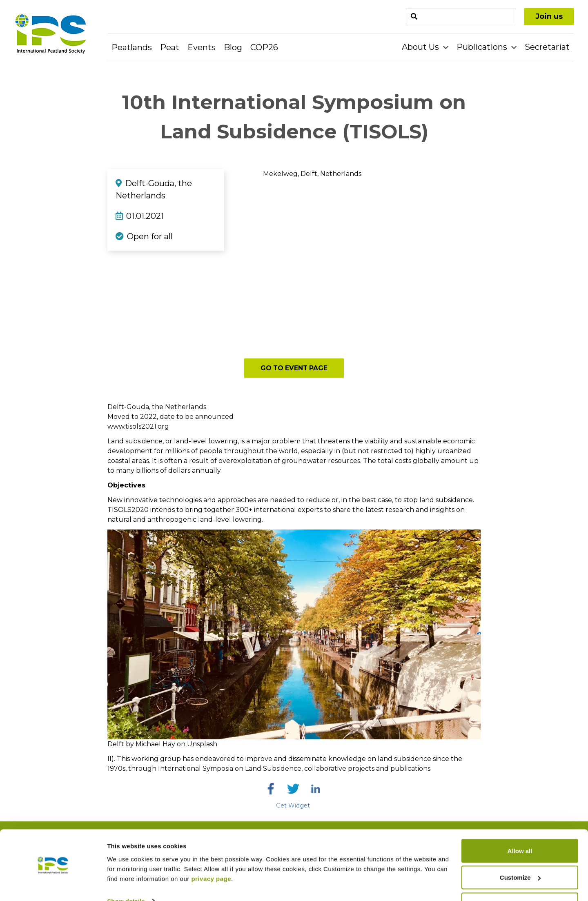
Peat (170, 47)
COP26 (264, 47)
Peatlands (132, 47)
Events (202, 47)
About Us (421, 47)
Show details (126, 876)
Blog (233, 47)
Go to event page (294, 368)
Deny (520, 879)
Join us (549, 16)
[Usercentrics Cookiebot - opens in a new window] (53, 885)
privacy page (211, 853)
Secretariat (547, 47)
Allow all (520, 826)
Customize (520, 853)
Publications (483, 47)
